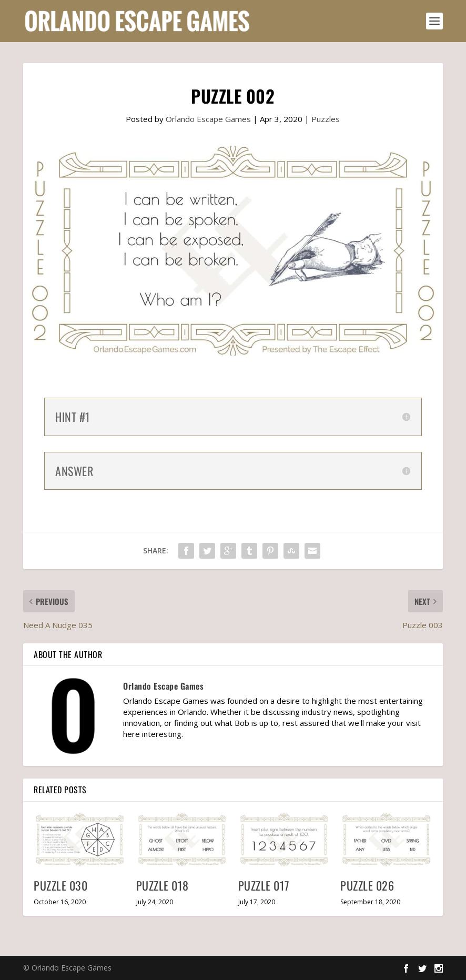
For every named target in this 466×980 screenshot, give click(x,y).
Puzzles (326, 119)
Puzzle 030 (60, 885)
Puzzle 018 (163, 885)
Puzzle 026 (367, 885)
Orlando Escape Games (208, 119)
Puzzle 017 (264, 885)
